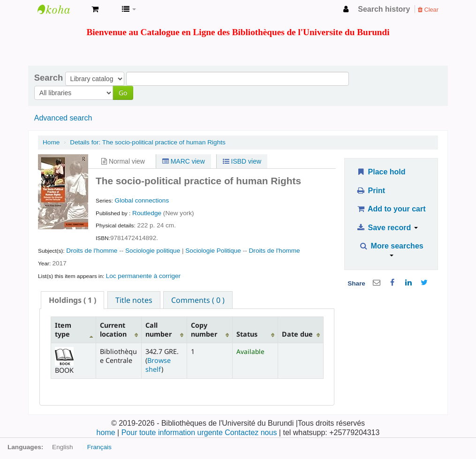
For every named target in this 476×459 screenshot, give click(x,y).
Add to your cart (391, 209)
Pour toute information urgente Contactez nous (200, 433)
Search (49, 78)
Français (99, 447)
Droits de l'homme (92, 251)
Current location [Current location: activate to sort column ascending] (113, 330)
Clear (428, 10)
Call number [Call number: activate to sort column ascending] (159, 330)
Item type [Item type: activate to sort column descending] (63, 330)
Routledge (148, 213)
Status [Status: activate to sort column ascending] (247, 334)
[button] (95, 9)
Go (123, 93)
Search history (384, 9)
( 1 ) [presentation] (72, 300)
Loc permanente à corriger (143, 276)
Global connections (142, 200)
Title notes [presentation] (134, 300)
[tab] (72, 300)
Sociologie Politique (213, 251)
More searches (391, 249)
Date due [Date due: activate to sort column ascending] (297, 334)
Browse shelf (158, 365)
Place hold (381, 172)
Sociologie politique (153, 251)
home (107, 433)
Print (371, 191)
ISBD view (242, 161)
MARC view (184, 161)
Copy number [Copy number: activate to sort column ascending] (204, 330)
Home (51, 142)
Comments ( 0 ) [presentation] (198, 300)
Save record (387, 228)
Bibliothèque (61, 9)
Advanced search (63, 118)
